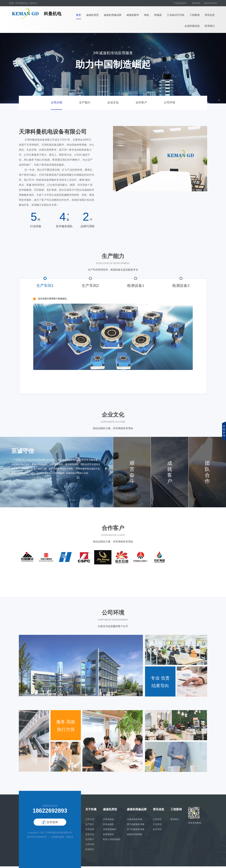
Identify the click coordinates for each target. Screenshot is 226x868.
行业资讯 (157, 826)
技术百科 (157, 831)
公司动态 (157, 821)
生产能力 (85, 102)
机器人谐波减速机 (112, 841)
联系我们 (210, 26)
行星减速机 (108, 821)
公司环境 (169, 102)
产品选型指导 (180, 3)
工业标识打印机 (176, 15)
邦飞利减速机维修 (136, 831)
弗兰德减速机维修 (136, 826)
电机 (147, 15)
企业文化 (113, 102)
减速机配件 (133, 15)
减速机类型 (92, 15)
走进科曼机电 (192, 26)
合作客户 (141, 102)
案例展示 (175, 821)
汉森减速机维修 (135, 821)
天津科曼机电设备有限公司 (59, 835)
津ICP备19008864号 (37, 839)
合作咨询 (50, 824)
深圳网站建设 (58, 839)
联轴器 (158, 15)
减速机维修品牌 (113, 15)
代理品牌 (90, 831)
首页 (78, 15)
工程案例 (195, 15)
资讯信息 (210, 15)
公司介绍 (56, 102)
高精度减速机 (110, 831)
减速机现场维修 (135, 836)
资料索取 (196, 3)
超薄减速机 (108, 836)
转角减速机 (108, 826)
